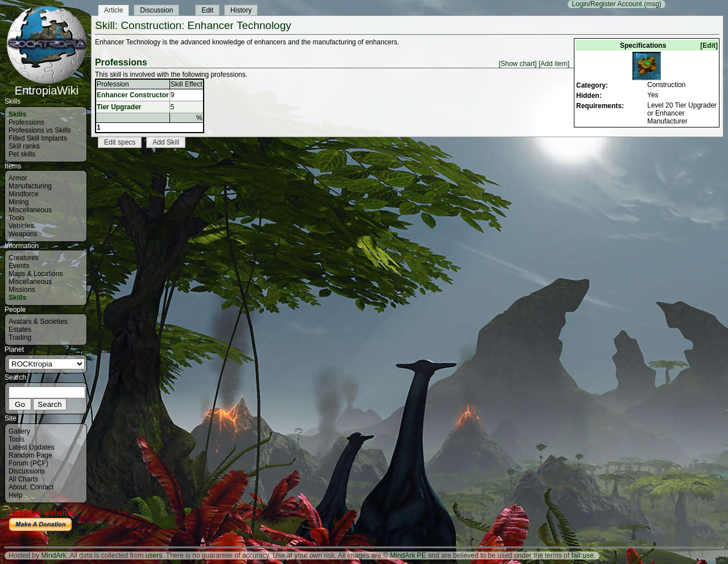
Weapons (23, 234)
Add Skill (166, 142)
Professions (26, 122)
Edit (207, 10)
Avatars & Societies (38, 322)
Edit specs (120, 142)
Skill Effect (187, 84)
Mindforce (24, 194)
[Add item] (554, 64)
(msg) (653, 4)
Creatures (24, 258)
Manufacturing (30, 186)
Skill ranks (24, 146)
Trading (20, 337)
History (241, 10)
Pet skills (22, 154)
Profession (113, 84)
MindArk (53, 555)
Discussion (156, 10)
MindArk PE (408, 555)
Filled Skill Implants (38, 138)
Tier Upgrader (119, 107)
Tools (16, 218)
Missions (22, 290)
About (17, 487)
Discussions (27, 471)
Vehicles (21, 226)
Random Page (30, 455)
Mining (18, 202)
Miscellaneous (30, 210)
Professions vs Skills (40, 130)
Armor (18, 178)
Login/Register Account (607, 4)
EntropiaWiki (47, 85)
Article (113, 10)
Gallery (19, 431)
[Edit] (709, 46)
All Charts (23, 479)
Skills (17, 114)
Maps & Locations (36, 274)
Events (19, 266)
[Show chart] (518, 64)
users (154, 555)
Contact (42, 487)
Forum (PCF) (28, 463)
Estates (20, 330)
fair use (583, 555)
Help (16, 495)
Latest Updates (32, 447)
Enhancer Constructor (133, 95)
